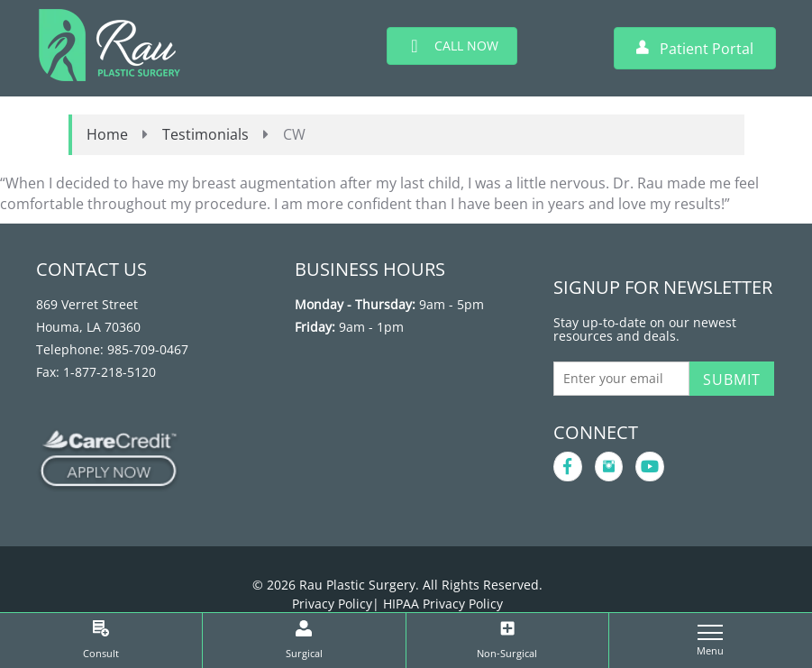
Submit (732, 380)
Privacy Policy (332, 604)
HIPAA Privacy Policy (443, 604)
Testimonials (205, 134)
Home (107, 134)
